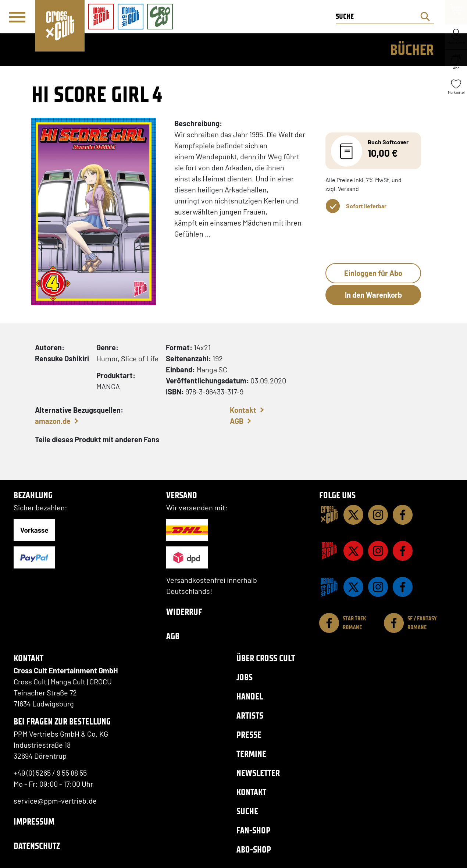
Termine (251, 754)
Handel (250, 696)
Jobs (245, 677)
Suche (247, 811)
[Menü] (17, 17)
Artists (250, 715)
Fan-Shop (253, 830)
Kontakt (243, 410)
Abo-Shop (254, 849)
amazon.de (53, 421)
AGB (237, 421)
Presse (249, 735)
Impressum (34, 821)
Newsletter (258, 773)
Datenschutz (37, 846)
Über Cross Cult (266, 658)
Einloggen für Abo (373, 273)
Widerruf (184, 612)
